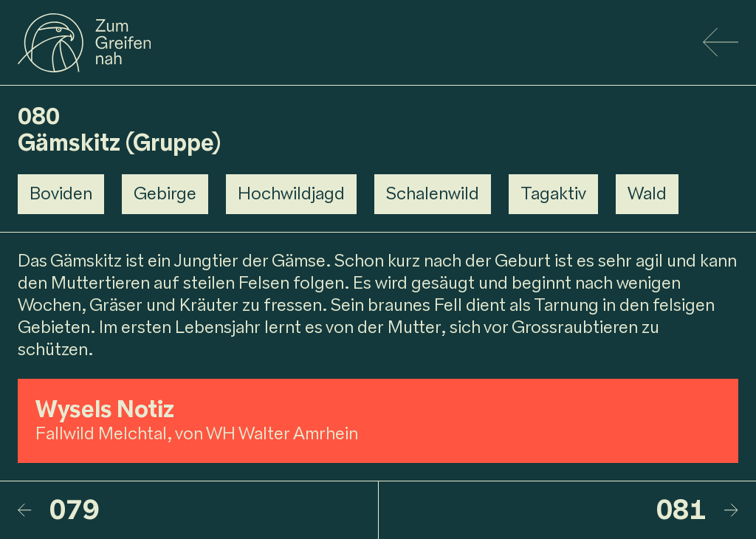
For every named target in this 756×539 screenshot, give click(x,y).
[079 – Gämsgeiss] (198, 510)
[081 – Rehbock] (559, 510)
